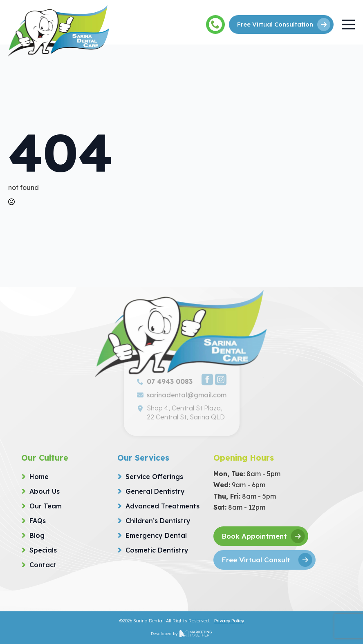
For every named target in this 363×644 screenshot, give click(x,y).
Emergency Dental (156, 535)
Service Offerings (154, 477)
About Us (45, 491)
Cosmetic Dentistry (157, 550)
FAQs (38, 521)
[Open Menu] (348, 25)
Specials (43, 550)
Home (39, 477)
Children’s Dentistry (158, 521)
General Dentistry (155, 491)
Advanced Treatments (162, 506)
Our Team (46, 506)
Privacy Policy (229, 621)
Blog (37, 535)
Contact (43, 565)
